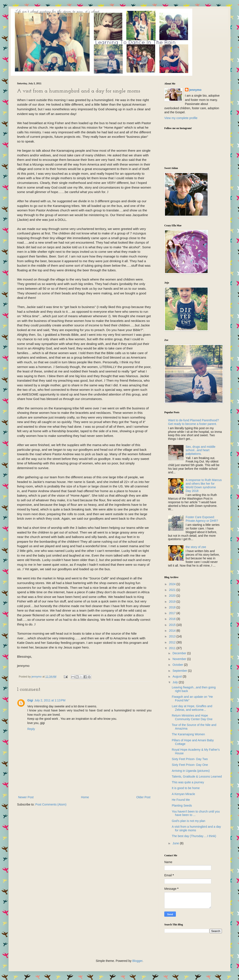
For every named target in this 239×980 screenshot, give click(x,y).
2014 (173, 631)
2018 (173, 607)
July (176, 682)
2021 (173, 590)
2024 (173, 584)
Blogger (137, 961)
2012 (173, 642)
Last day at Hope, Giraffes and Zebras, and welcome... (192, 708)
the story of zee (196, 547)
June (176, 843)
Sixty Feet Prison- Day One (190, 765)
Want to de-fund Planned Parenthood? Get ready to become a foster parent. (194, 422)
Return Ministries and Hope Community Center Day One (192, 717)
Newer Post (26, 797)
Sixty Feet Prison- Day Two (190, 759)
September (180, 671)
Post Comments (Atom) (51, 804)
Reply (31, 729)
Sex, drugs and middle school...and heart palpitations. (200, 450)
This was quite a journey (188, 782)
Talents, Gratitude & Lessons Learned (197, 776)
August (177, 676)
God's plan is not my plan (189, 821)
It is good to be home (186, 788)
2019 (173, 602)
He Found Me (181, 800)
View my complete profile (181, 118)
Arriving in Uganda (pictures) (191, 771)
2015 (173, 625)
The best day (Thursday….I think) (194, 836)
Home (85, 797)
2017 (173, 613)
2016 (173, 619)
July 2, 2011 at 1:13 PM (50, 700)
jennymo (195, 90)
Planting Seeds (182, 806)
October (178, 665)
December (180, 653)
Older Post (143, 797)
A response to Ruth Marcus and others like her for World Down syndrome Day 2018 (204, 485)
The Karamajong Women (188, 734)
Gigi (30, 700)
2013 (173, 636)
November (180, 659)
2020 (173, 596)
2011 (173, 648)
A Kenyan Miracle (183, 794)
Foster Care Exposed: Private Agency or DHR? (202, 519)
